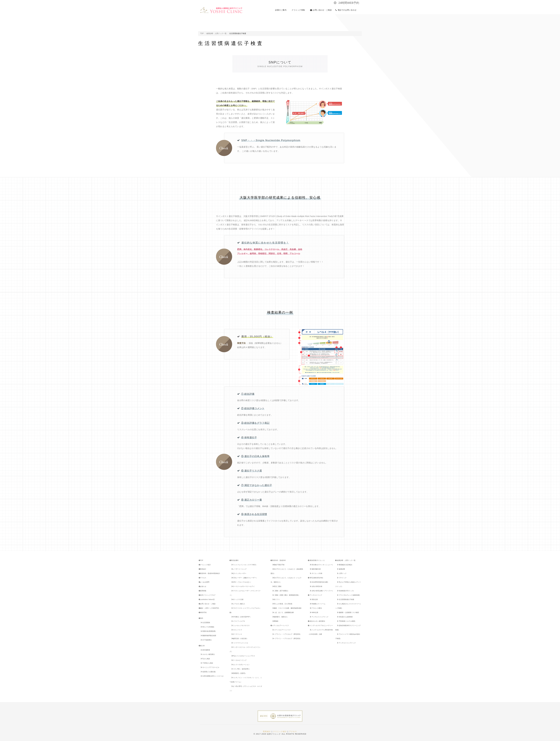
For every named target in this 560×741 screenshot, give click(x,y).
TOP (202, 33)
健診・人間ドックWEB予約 (209, 608)
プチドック (341, 578)
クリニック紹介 (205, 565)
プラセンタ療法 (315, 608)
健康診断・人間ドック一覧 (216, 33)
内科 (201, 618)
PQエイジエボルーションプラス (244, 656)
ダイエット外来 (316, 573)
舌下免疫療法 (206, 640)
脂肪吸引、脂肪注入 (280, 617)
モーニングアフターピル (210, 667)
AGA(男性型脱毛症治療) (319, 582)
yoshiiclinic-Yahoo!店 (207, 599)
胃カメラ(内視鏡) (207, 627)
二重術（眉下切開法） (280, 591)
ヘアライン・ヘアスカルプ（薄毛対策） (287, 634)
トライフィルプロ (238, 621)
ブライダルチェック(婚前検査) (348, 595)
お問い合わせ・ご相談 (321, 10)
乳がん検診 (205, 659)
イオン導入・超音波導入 (240, 669)
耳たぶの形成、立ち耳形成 (282, 604)
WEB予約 (203, 612)
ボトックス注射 (237, 599)
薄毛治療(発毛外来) (315, 578)
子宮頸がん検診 (206, 663)
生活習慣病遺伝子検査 (345, 599)
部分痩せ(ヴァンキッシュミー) (321, 565)
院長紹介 (203, 569)
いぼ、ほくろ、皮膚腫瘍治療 (283, 612)
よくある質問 (204, 582)
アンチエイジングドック (319, 617)
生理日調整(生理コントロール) (212, 676)
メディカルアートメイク (280, 625)
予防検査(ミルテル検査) (346, 621)
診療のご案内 (282, 10)
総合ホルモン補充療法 (317, 621)
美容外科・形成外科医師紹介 (209, 573)
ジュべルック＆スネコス (240, 625)
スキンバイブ (236, 630)
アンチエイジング (315, 595)
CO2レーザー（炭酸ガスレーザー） (244, 578)
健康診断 (341, 569)
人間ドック (341, 573)
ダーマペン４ (236, 634)
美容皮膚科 (234, 560)
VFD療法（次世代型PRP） (241, 617)
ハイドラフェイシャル (239, 643)
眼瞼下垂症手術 (278, 565)
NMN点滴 (314, 612)
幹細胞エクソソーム (317, 604)
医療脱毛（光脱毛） (239, 673)
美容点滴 (313, 599)
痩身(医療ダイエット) (316, 560)
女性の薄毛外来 (316, 586)
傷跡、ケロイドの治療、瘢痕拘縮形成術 (287, 608)
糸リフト (276, 599)
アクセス (203, 578)
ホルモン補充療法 (207, 654)
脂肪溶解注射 (315, 569)
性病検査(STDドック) (345, 591)
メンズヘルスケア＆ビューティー (320, 625)
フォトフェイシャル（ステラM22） (244, 565)
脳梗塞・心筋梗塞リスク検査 (348, 612)
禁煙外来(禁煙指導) (208, 631)
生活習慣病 (205, 623)
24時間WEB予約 (347, 3)
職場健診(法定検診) (344, 565)
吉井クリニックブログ (207, 595)
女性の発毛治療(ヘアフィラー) (321, 591)
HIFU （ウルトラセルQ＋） (241, 582)
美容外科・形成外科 (278, 560)
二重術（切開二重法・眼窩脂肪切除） (286, 595)
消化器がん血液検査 (344, 617)
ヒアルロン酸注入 (238, 604)
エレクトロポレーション (240, 665)
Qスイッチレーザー (238, 573)
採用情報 (203, 591)
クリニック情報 (299, 10)
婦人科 (202, 646)
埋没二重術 (276, 586)
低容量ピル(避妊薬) (208, 672)
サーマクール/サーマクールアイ (243, 586)
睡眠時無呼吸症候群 (208, 636)
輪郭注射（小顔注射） (239, 638)
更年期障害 (205, 650)
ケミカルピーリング (239, 660)
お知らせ (203, 586)
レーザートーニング (239, 569)
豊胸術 (275, 621)
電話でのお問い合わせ (347, 10)
